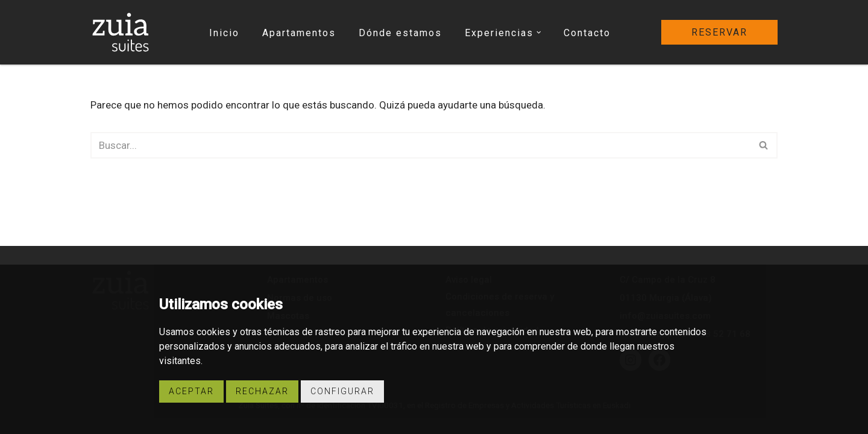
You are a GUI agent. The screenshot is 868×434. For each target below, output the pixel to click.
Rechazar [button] (262, 391)
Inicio (224, 33)
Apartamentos (299, 33)
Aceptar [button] (191, 391)
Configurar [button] (342, 391)
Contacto (587, 33)
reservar (719, 32)
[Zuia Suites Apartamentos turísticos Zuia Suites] (121, 32)
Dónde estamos (400, 33)
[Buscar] (420, 145)
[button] (539, 33)
